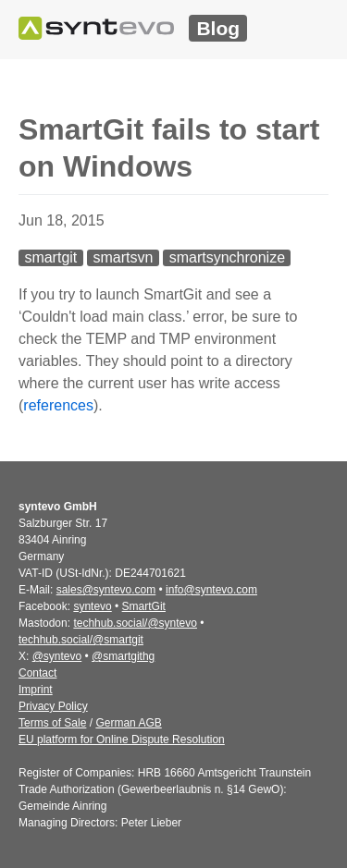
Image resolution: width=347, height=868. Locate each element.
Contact (37, 673)
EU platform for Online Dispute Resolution (122, 740)
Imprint (36, 690)
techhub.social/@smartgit (81, 640)
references (58, 405)
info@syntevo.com (211, 590)
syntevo (92, 606)
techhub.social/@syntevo (135, 623)
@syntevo (57, 656)
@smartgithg (123, 656)
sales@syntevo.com (106, 590)
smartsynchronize (227, 257)
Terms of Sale (52, 723)
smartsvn (124, 257)
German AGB (128, 723)
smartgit (50, 257)
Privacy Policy (53, 706)
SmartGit (144, 606)
